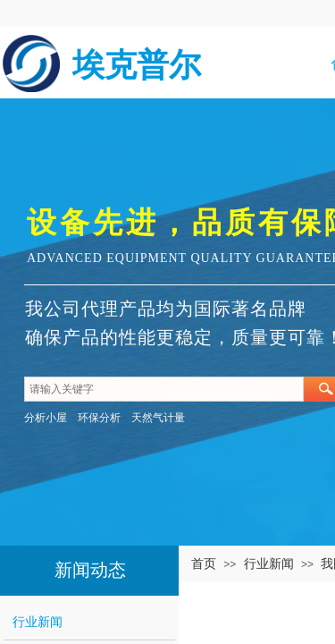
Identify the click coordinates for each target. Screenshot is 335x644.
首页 (204, 563)
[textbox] (164, 389)
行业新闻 (269, 563)
